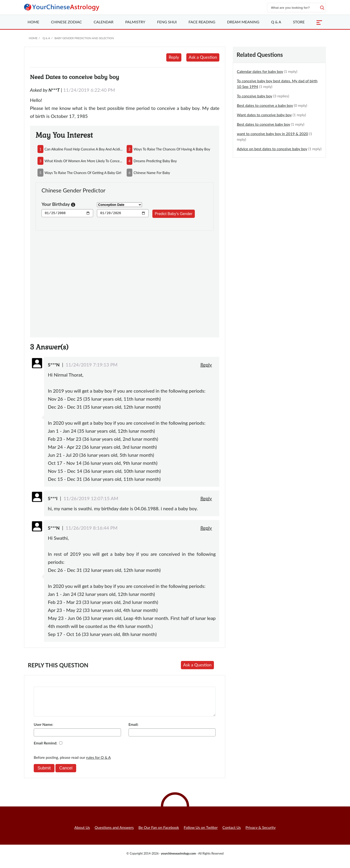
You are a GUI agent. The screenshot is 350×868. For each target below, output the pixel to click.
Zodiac (66, 22)
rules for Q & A (98, 763)
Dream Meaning (243, 22)
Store (299, 22)
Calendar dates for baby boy (260, 71)
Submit (44, 774)
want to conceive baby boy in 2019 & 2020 (272, 134)
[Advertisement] (125, 281)
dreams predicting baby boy (155, 161)
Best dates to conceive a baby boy (265, 105)
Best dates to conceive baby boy (263, 124)
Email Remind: (46, 749)
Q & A (276, 22)
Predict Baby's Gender (174, 214)
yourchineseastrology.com (178, 859)
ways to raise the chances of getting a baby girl (83, 173)
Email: (133, 730)
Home (33, 22)
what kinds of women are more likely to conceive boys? (84, 161)
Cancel (66, 774)
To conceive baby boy (254, 96)
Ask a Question (203, 57)
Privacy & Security (261, 833)
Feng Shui (167, 22)
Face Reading (202, 22)
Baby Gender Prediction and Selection (84, 38)
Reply (174, 57)
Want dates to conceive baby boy (264, 115)
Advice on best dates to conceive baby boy (272, 149)
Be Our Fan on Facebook (159, 833)
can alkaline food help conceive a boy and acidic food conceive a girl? (84, 149)
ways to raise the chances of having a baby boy (172, 149)
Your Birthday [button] (58, 205)
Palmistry (135, 22)
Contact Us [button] (232, 833)
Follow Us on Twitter (201, 833)
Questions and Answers (114, 833)
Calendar (104, 22)
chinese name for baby (152, 173)
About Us (82, 833)
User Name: (43, 730)
